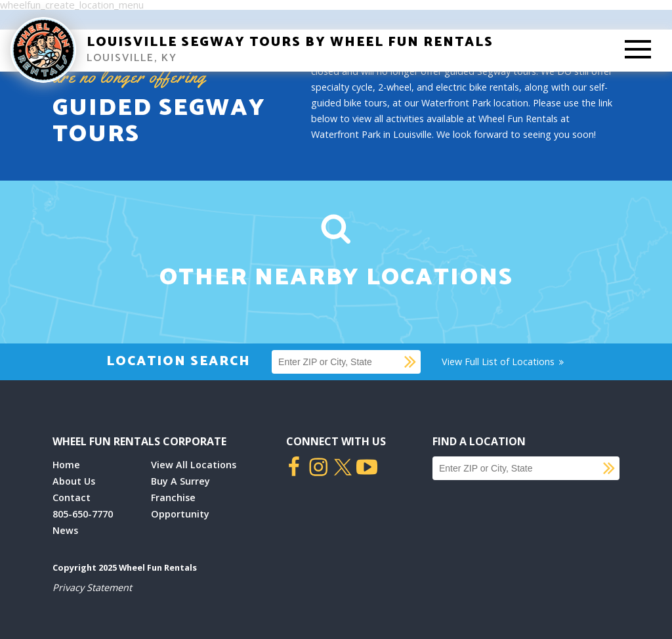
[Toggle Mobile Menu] (638, 51)
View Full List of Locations (504, 362)
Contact (72, 497)
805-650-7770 (83, 514)
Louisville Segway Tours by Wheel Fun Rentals (290, 42)
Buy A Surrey (180, 481)
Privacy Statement (92, 587)
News (65, 530)
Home (66, 465)
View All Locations (194, 465)
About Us (74, 481)
